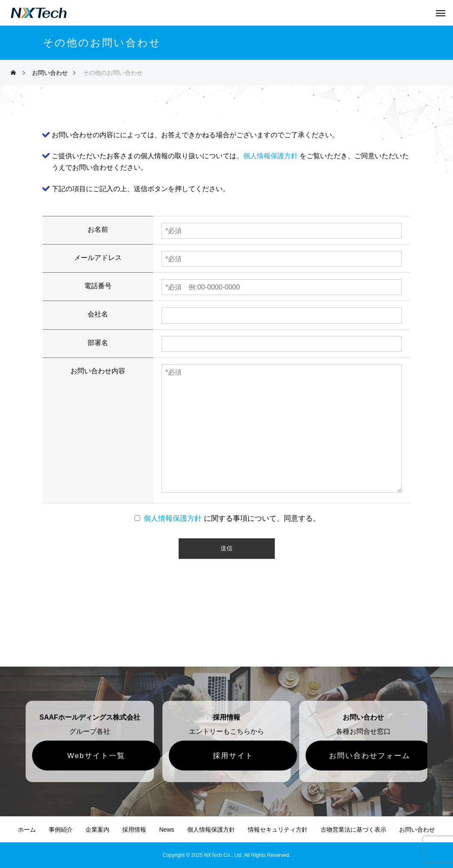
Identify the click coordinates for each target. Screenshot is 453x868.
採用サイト (233, 756)
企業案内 (97, 830)
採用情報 (134, 830)
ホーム (27, 830)
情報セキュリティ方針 (278, 830)
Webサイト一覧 (96, 756)
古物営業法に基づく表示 (353, 830)
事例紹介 (61, 830)
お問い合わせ (417, 830)
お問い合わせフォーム (370, 756)
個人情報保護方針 (271, 156)
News (166, 830)
